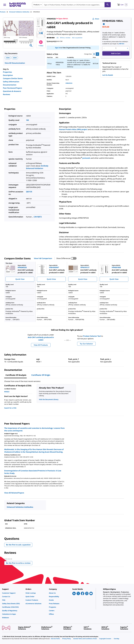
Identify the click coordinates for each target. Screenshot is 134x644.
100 (27, 120)
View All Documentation (15, 63)
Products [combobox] (37, 5)
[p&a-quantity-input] (116, 48)
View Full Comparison (43, 258)
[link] (13, 593)
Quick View (20, 279)
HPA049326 (69, 83)
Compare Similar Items (13, 78)
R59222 (7, 392)
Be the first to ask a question (18, 545)
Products (3, 12)
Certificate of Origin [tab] (41, 375)
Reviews (7, 94)
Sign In (58, 48)
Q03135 (29, 192)
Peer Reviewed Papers (12, 88)
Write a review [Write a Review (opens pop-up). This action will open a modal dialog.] (65, 38)
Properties (7, 72)
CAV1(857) (38, 217)
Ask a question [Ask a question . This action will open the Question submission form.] (77, 38)
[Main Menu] (5, 5)
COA (8, 58)
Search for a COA (10, 408)
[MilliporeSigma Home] (18, 5)
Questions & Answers (12, 91)
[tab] (5, 12)
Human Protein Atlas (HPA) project (73, 129)
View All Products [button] (41, 345)
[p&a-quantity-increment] (128, 48)
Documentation (10, 85)
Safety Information (11, 82)
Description (8, 75)
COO (15, 58)
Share (96, 19)
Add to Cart (116, 53)
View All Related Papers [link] (14, 493)
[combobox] (71, 5)
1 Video (41, 43)
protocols (87, 158)
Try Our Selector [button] (86, 344)
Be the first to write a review (19, 563)
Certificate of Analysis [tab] (16, 375)
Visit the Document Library (49, 399)
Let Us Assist (108, 75)
